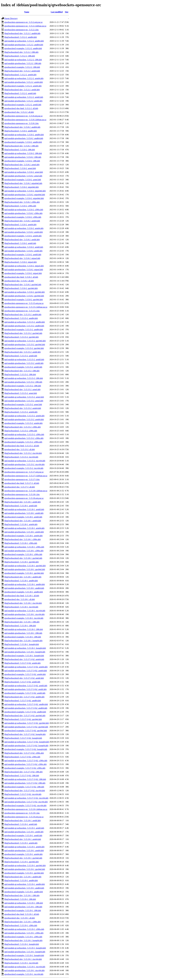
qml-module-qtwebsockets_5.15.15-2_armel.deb (24, 401)
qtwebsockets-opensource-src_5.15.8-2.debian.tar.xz (25, 120)
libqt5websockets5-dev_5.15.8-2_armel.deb (22, 165)
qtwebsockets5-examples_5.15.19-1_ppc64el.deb (24, 873)
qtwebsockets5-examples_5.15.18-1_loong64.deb (24, 656)
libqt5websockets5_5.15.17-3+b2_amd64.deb (23, 701)
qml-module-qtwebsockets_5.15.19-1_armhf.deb (24, 832)
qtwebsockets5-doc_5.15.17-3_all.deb (20, 487)
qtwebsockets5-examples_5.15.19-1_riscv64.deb (24, 974)
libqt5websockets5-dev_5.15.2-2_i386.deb (21, 52)
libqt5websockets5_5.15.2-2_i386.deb (20, 56)
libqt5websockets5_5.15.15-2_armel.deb (21, 393)
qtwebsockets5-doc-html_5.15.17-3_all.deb (22, 483)
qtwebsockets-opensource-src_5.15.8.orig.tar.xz (23, 116)
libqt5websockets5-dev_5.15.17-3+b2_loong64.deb (25, 734)
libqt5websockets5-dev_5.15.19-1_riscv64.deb (23, 959)
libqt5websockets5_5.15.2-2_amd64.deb (21, 37)
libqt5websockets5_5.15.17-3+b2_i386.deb (22, 776)
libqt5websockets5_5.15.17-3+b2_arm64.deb (22, 663)
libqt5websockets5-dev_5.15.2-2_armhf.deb (22, 90)
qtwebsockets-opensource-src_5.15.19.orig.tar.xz (24, 817)
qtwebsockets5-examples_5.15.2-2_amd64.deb (23, 48)
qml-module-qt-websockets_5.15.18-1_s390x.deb (24, 547)
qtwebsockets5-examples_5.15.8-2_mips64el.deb (24, 198)
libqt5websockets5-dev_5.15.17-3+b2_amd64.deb (24, 697)
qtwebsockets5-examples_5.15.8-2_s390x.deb (23, 217)
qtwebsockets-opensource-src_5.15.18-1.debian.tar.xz (26, 491)
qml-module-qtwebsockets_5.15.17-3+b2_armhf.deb (25, 689)
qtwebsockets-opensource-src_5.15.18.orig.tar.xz (24, 498)
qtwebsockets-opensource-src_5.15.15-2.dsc (22, 311)
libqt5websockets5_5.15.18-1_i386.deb (20, 626)
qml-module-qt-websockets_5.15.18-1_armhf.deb (24, 509)
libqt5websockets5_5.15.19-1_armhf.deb (21, 824)
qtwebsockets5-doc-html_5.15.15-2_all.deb (22, 446)
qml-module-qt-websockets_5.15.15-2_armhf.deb (24, 360)
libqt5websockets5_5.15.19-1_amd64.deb (21, 880)
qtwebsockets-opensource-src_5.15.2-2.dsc (22, 30)
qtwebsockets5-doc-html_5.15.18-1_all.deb (22, 596)
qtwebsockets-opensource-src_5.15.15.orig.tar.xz (24, 303)
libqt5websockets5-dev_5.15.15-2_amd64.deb (23, 315)
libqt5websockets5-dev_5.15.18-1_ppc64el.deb (23, 558)
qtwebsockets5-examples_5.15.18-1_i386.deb (23, 637)
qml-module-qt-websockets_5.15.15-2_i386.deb (24, 378)
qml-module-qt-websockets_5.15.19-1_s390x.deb (24, 929)
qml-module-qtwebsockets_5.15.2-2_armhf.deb (23, 101)
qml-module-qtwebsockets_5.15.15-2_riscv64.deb (24, 464)
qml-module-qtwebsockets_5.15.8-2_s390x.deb (23, 213)
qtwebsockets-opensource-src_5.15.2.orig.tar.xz (23, 22)
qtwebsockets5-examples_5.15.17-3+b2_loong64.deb (26, 749)
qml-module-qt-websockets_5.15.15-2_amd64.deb (25, 322)
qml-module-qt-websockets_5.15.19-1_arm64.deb (24, 847)
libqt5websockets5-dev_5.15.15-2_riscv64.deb (23, 453)
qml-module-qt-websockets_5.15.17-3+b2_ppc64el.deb (27, 723)
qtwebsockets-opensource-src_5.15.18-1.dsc (22, 494)
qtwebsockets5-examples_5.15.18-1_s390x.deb (23, 554)
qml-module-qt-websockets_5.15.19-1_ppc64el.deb (25, 865)
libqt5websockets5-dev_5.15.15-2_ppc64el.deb (23, 333)
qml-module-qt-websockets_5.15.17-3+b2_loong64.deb (27, 742)
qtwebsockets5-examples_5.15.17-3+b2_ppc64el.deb (26, 731)
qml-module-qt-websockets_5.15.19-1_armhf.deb (24, 828)
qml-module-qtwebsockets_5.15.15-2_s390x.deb (24, 438)
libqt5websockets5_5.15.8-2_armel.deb (20, 168)
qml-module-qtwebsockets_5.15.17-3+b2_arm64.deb (26, 671)
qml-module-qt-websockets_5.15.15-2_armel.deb (24, 397)
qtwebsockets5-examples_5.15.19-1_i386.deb (23, 910)
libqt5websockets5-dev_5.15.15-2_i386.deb (22, 371)
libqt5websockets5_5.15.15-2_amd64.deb (21, 318)
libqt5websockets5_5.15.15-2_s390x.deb (21, 431)
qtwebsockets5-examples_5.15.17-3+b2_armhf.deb (25, 693)
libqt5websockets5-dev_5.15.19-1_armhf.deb (22, 821)
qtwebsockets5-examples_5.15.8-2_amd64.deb (23, 142)
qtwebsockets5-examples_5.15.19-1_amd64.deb (24, 892)
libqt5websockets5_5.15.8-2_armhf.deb (20, 243)
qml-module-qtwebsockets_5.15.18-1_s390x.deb (24, 551)
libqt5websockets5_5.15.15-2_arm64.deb (21, 412)
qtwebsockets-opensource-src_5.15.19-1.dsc (22, 813)
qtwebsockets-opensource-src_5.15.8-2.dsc (22, 123)
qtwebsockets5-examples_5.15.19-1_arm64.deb (23, 854)
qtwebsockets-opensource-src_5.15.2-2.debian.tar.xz (25, 26)
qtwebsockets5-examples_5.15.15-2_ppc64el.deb (24, 348)
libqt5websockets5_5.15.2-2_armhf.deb (20, 93)
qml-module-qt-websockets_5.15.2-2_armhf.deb (24, 97)
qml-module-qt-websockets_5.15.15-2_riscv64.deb (25, 461)
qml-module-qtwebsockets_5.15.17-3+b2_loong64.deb (26, 746)
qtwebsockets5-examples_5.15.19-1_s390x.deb (23, 937)
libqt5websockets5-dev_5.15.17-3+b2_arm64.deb (24, 659)
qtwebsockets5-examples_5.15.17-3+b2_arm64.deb (25, 674)
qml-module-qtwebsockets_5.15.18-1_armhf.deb (24, 513)
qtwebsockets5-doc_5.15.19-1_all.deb (20, 918)
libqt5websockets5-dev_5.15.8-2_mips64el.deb (23, 183)
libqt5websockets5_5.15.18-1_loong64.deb (22, 644)
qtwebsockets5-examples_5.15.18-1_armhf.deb (23, 517)
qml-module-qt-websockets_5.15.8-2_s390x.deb (24, 210)
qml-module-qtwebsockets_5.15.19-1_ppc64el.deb (25, 869)
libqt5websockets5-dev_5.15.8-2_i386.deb (21, 146)
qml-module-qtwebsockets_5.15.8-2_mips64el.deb (25, 195)
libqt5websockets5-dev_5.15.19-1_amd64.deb (23, 877)
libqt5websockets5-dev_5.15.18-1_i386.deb (22, 622)
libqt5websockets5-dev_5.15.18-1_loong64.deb (23, 641)
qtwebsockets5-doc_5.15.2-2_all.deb (19, 112)
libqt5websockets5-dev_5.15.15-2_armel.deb (22, 389)
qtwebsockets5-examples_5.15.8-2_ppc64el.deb (24, 300)
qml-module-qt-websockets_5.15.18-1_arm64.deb (24, 528)
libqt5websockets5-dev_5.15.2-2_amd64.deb (22, 33)
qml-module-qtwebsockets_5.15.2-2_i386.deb (23, 63)
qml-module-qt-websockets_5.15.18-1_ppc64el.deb (25, 566)
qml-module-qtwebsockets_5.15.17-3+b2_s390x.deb (25, 764)
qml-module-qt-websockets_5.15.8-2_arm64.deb (24, 228)
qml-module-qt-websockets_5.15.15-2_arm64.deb (24, 416)
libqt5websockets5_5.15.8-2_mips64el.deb (21, 187)
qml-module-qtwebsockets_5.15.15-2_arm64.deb (24, 419)
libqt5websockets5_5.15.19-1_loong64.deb (22, 944)
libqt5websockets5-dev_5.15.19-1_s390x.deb (22, 922)
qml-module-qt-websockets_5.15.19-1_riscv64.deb (25, 967)
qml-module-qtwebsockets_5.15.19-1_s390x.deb (24, 933)
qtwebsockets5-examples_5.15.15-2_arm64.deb (23, 423)
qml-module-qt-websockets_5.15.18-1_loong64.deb (25, 648)
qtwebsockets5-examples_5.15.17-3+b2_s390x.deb (25, 768)
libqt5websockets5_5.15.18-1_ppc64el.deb (21, 562)
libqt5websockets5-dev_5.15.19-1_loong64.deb (23, 940)
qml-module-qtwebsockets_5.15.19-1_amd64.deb (24, 888)
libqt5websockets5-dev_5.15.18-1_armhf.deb (22, 502)
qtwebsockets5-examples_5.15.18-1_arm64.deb (23, 536)
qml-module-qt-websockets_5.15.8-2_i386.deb (23, 153)
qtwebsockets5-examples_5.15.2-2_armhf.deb (23, 105)
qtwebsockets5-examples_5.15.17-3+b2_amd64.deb (25, 712)
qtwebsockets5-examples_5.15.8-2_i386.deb (22, 161)
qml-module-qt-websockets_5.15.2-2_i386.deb (23, 60)
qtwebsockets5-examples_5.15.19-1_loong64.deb (24, 955)
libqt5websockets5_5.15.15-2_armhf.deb (21, 356)
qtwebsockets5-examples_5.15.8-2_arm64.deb (23, 236)
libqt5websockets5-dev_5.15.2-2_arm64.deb (22, 71)
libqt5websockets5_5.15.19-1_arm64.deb (21, 843)
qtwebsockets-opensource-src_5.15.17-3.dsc (22, 479)
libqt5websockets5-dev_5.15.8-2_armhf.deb (22, 240)
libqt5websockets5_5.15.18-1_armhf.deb (21, 506)
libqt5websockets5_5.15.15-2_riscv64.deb (21, 457)
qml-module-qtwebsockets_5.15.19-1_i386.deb (23, 907)
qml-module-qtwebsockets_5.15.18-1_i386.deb (23, 633)
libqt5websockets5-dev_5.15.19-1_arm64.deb (23, 839)
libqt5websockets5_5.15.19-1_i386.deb (20, 899)
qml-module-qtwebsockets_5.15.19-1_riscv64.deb (24, 970)
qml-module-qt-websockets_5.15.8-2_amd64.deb (24, 135)
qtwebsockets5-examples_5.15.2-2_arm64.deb (23, 86)
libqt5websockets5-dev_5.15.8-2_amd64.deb (22, 127)
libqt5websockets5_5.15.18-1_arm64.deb (21, 524)
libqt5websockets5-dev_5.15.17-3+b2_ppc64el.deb (25, 716)
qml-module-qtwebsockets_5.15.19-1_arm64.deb (24, 851)
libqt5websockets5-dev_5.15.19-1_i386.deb (22, 895)
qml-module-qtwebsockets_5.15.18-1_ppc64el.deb (25, 569)
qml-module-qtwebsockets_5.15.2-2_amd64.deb (24, 45)
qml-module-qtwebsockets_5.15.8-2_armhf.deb (23, 251)
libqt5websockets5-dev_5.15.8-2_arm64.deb (22, 221)
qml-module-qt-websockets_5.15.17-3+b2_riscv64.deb (26, 798)
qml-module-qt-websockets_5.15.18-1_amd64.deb (25, 584)
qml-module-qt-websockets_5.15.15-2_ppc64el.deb (25, 341)
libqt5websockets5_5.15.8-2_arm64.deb (20, 225)
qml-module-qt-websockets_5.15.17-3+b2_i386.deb (25, 779)
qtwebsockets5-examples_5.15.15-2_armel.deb (23, 404)
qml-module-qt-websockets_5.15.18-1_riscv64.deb (25, 611)
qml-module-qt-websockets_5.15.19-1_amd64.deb (25, 884)
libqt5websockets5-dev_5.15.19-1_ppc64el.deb (23, 858)
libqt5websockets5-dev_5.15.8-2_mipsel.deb (22, 258)
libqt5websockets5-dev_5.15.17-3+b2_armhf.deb (24, 678)
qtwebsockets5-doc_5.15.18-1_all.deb (20, 599)
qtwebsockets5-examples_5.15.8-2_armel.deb (23, 180)
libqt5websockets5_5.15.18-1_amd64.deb (21, 581)
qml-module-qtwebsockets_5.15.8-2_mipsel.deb (24, 270)
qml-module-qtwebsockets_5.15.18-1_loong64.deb (25, 652)
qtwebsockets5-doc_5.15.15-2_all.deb (20, 449)
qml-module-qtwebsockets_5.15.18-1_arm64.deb (24, 532)
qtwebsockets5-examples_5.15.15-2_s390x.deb (23, 442)
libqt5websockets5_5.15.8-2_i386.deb (20, 150)
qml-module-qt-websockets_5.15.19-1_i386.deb (24, 903)
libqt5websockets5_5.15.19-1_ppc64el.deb (21, 862)
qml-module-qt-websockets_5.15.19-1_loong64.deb (25, 948)
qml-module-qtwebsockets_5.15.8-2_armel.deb (23, 176)
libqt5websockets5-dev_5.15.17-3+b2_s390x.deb (24, 753)
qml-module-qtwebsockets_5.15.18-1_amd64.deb (24, 588)
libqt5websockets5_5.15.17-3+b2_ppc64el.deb (23, 719)
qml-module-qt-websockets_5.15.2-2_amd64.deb (24, 41)
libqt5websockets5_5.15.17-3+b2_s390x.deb (22, 757)
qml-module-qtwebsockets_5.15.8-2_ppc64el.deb (24, 296)
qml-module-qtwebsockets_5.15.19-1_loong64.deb (25, 952)
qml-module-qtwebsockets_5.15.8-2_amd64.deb (24, 138)
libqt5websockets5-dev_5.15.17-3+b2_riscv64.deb (25, 791)
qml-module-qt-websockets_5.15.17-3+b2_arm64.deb (26, 667)
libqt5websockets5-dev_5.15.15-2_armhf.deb (22, 352)
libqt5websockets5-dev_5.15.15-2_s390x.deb (22, 427)
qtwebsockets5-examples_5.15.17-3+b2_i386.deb (24, 787)
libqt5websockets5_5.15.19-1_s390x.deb (21, 925)
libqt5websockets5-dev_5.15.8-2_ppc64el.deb (23, 285)
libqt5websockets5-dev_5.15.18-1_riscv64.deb (23, 603)
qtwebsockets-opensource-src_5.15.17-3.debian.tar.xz (26, 476)
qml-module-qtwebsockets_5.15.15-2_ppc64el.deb (25, 345)
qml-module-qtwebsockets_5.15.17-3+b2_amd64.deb (26, 708)
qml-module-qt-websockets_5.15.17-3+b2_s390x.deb (26, 761)
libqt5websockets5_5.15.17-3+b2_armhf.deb (22, 682)
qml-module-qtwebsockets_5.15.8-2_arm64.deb (24, 232)
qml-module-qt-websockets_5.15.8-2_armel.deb (24, 172)
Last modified (57, 12)
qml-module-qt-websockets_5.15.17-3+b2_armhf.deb (26, 686)
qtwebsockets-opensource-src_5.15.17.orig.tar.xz (24, 472)
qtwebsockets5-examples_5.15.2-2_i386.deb (22, 67)
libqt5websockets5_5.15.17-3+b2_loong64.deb (23, 738)
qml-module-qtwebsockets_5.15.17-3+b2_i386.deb (25, 783)
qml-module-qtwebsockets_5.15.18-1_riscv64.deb (24, 614)
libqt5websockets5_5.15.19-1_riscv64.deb (21, 963)
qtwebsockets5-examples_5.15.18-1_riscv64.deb (24, 618)
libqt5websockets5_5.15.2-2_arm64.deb (20, 75)
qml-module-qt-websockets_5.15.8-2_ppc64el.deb (24, 292)
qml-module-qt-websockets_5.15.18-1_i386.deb (24, 629)
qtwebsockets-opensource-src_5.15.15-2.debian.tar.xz (26, 307)
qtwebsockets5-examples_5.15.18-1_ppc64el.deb (24, 573)
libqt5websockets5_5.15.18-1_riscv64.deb (21, 607)
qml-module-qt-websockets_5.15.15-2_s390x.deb (24, 434)
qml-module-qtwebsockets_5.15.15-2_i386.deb (23, 382)
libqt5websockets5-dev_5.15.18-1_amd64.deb (23, 577)
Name (27, 12)
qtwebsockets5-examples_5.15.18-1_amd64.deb (24, 592)
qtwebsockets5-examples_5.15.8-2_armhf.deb (23, 255)
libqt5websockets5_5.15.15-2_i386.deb (20, 374)
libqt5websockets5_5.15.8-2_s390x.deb (20, 206)
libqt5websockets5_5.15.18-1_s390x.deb (21, 543)
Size (67, 12)
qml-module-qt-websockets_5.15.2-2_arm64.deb (24, 78)
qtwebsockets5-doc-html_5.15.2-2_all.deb (21, 108)
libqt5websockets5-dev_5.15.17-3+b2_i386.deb (23, 772)
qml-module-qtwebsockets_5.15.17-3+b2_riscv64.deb (26, 802)
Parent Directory (11, 18)
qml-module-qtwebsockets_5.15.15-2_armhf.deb (24, 363)
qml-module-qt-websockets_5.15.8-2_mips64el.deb (25, 191)
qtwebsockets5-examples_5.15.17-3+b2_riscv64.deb (25, 806)
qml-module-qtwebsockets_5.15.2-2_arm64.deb (24, 82)
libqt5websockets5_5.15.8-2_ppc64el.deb (21, 288)
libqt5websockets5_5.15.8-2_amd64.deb (21, 131)
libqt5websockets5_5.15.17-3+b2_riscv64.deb (23, 794)
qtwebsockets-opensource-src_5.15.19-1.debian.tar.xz (26, 809)
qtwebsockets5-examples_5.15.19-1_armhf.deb (23, 836)
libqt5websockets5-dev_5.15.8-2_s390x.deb (22, 202)
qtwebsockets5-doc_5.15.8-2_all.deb (19, 281)
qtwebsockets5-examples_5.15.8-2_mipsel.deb (23, 273)
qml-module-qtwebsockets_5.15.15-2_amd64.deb (24, 326)
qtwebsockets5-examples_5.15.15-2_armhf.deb (23, 367)
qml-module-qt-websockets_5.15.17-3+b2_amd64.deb (26, 704)
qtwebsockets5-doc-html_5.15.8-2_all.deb (21, 277)
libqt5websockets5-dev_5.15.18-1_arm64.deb (23, 521)
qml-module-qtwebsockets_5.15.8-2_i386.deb (23, 157)
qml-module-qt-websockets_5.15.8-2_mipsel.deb (24, 266)
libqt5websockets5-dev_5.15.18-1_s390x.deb (22, 539)
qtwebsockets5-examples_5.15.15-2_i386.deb (23, 386)
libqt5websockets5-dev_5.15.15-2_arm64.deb (23, 408)
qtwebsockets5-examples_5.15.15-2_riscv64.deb (24, 468)
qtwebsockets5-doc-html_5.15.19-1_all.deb (22, 914)
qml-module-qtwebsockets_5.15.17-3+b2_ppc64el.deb (26, 727)
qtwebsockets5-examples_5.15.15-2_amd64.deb (24, 330)
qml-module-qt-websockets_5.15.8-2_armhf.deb (24, 247)
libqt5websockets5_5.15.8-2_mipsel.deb (20, 262)
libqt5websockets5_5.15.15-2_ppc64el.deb (21, 337)
